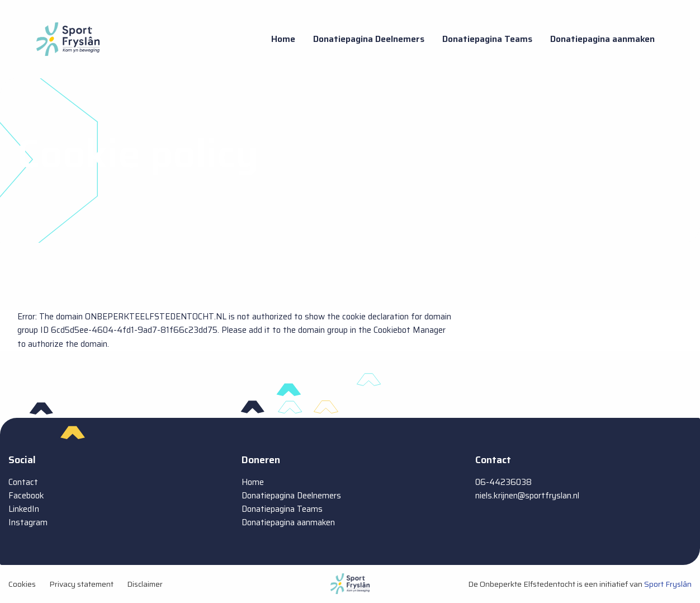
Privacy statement (81, 584)
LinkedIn (24, 509)
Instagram (28, 522)
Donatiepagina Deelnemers (369, 39)
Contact (23, 482)
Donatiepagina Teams (487, 39)
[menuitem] (283, 39)
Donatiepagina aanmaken (602, 39)
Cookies (22, 584)
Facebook (26, 496)
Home (283, 39)
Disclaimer (145, 584)
